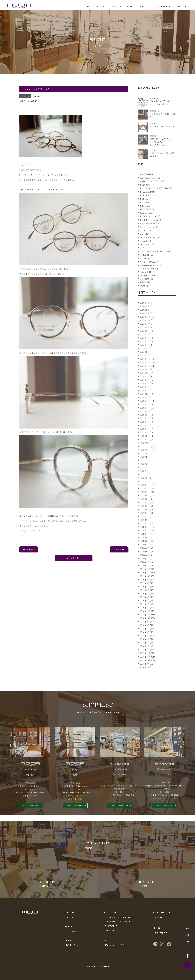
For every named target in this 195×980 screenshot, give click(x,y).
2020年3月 (145, 568)
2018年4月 (145, 648)
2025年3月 (145, 357)
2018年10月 (145, 627)
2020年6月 (145, 557)
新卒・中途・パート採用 (115, 945)
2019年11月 (145, 582)
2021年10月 (145, 501)
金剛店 (143, 295)
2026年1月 (145, 322)
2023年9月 (145, 420)
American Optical (149, 187)
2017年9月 (145, 673)
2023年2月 (145, 445)
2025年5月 (145, 350)
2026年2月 (145, 319)
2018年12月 (145, 620)
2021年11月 (145, 498)
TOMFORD (146, 267)
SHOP (130, 7)
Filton (143, 215)
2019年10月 (145, 585)
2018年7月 (145, 638)
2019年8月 (145, 592)
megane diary (152, 277)
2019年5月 (145, 603)
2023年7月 (145, 427)
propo (143, 243)
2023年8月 (145, 424)
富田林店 (37, 96)
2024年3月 (145, 399)
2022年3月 (145, 484)
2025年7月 (145, 343)
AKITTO (144, 183)
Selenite (144, 250)
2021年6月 (145, 515)
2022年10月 (145, 459)
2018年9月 (145, 631)
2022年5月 (145, 477)
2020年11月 (145, 540)
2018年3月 (145, 652)
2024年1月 (145, 406)
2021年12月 (145, 494)
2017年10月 (145, 669)
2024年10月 (145, 375)
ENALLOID (146, 201)
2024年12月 (145, 368)
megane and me (148, 232)
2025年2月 (145, 361)
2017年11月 (145, 666)
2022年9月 (145, 463)
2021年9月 (145, 505)
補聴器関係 (145, 291)
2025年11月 (145, 329)
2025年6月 (145, 347)
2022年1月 (145, 491)
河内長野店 (145, 288)
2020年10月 (145, 543)
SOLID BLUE (147, 253)
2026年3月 (145, 315)
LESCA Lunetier (148, 225)
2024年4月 (145, 396)
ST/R (143, 257)
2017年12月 (145, 662)
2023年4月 (145, 438)
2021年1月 (145, 533)
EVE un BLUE (147, 204)
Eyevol (143, 211)
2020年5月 (145, 561)
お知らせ (144, 281)
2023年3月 (145, 442)
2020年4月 (145, 564)
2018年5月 (145, 645)
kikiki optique (147, 222)
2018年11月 (145, 624)
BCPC (143, 194)
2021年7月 (145, 512)
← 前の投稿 (29, 549)
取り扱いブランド (73, 945)
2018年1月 (145, 659)
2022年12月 (145, 452)
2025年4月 (145, 354)
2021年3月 (145, 526)
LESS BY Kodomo (149, 229)
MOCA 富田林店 (111, 926)
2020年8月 (145, 550)
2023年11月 (145, 413)
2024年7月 (145, 385)
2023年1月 (145, 449)
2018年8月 (145, 634)
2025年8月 (145, 340)
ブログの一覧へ (74, 558)
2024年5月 (145, 392)
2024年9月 (145, 378)
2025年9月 (145, 336)
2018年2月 (145, 655)
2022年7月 (145, 470)
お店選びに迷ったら (149, 274)
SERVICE (102, 7)
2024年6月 (145, 389)
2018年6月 (145, 641)
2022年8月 (145, 466)
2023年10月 (145, 417)
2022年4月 (145, 480)
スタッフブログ (161, 933)
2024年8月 (145, 382)
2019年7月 (145, 596)
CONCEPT (86, 7)
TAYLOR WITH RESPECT (153, 260)
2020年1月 (145, 575)
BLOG (142, 7)
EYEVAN (145, 208)
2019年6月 (145, 599)
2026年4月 (145, 312)
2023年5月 (145, 434)
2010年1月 (145, 676)
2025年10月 (145, 333)
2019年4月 (145, 606)
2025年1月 (145, 364)
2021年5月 (145, 519)
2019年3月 (145, 610)
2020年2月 (145, 571)
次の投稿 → (119, 549)
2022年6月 (145, 473)
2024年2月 (145, 403)
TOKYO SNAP (147, 264)
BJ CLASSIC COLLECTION (153, 197)
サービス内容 (71, 931)
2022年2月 (145, 487)
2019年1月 (145, 617)
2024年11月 (145, 371)
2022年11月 (145, 456)
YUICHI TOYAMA (149, 271)
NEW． (144, 239)
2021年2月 (145, 529)
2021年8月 (145, 508)
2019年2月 (145, 613)
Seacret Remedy (148, 246)
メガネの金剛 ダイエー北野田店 (118, 917)
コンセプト (71, 917)
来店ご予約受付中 (30, 815)
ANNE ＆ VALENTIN (151, 190)
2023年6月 (145, 431)
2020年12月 (145, 536)
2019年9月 (145, 589)
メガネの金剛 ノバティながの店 (117, 922)
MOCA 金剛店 (110, 930)
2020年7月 (145, 554)
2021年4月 (145, 522)
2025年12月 (145, 326)
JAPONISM (146, 218)
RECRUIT (182, 7)
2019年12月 (145, 578)
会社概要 (158, 917)
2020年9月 (145, 547)
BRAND (117, 7)
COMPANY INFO (160, 7)
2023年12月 (145, 410)
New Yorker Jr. (147, 236)
